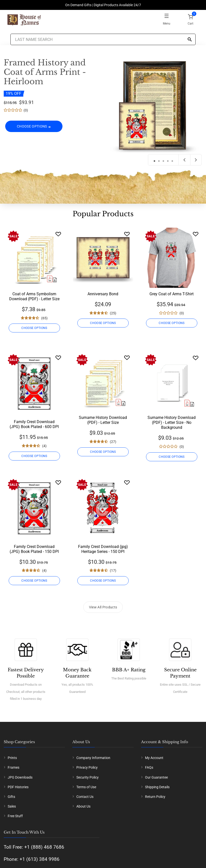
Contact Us (85, 797)
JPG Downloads (20, 777)
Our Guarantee (156, 777)
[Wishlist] (58, 234)
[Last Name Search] (103, 39)
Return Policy (155, 797)
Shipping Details (157, 787)
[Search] (190, 40)
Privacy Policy (87, 767)
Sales (12, 806)
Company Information (93, 758)
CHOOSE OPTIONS (34, 128)
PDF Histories (18, 787)
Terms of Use (86, 787)
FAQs (149, 767)
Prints (12, 758)
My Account (154, 758)
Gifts (11, 797)
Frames (14, 767)
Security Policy (88, 777)
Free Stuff (15, 816)
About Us (83, 806)
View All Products (103, 607)
